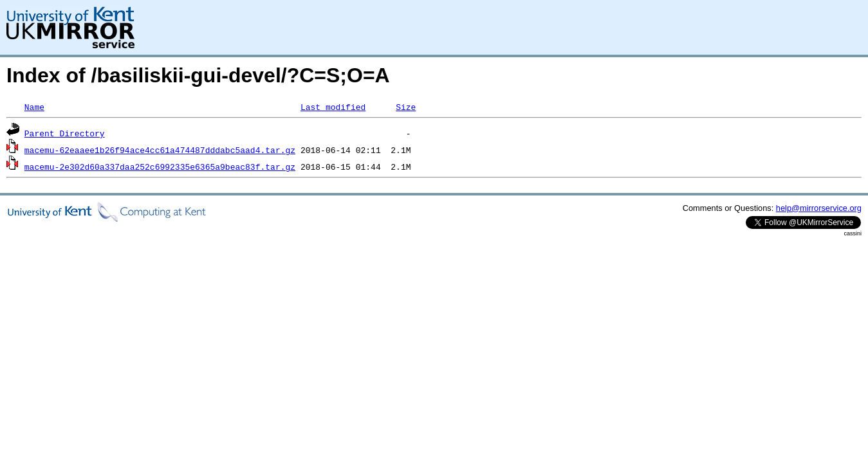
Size (406, 107)
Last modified (333, 107)
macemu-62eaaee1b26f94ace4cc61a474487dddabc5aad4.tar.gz (160, 150)
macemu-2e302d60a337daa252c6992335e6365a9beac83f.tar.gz (160, 167)
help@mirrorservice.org (819, 208)
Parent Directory (65, 133)
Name (34, 107)
